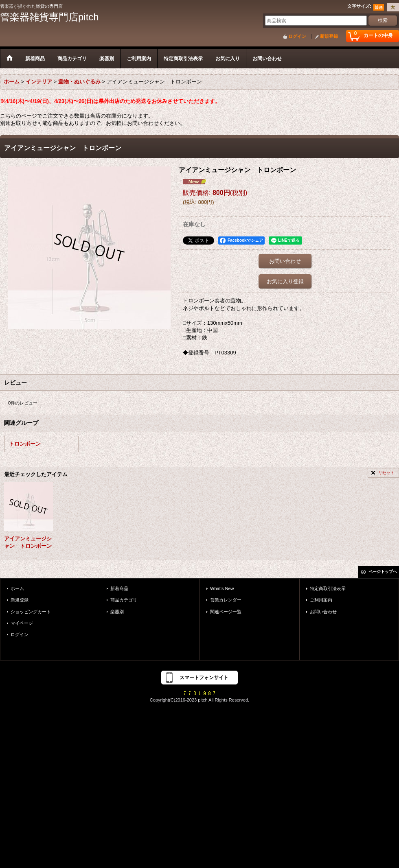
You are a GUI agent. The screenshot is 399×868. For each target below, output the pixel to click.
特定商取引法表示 (328, 588)
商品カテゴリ (124, 600)
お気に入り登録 (285, 281)
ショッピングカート (31, 612)
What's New (222, 588)
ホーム (17, 588)
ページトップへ (383, 572)
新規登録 (329, 36)
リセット (386, 473)
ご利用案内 (321, 600)
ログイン (297, 36)
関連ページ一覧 (226, 612)
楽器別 (117, 612)
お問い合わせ (285, 261)
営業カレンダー (226, 600)
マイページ (22, 623)
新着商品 (119, 588)
